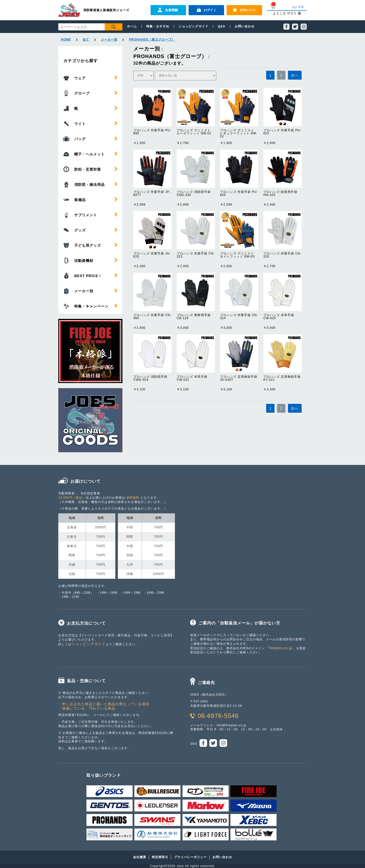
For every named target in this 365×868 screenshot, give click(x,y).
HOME (66, 40)
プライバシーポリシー (190, 857)
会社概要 (140, 857)
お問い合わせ (245, 26)
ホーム (132, 26)
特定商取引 (160, 857)
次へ (295, 75)
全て (86, 40)
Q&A (222, 26)
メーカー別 (109, 40)
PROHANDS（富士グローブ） (152, 40)
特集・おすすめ (158, 26)
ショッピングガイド (194, 26)
